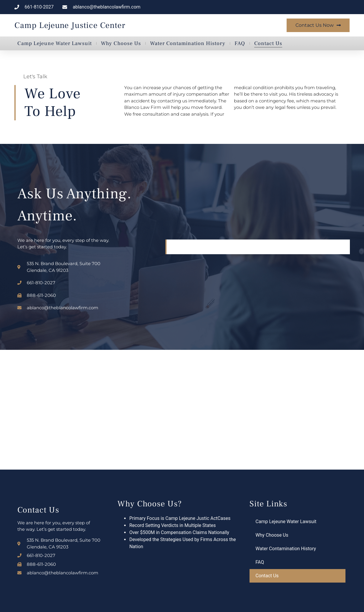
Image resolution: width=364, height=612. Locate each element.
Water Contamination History (188, 43)
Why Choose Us (121, 43)
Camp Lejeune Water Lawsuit (55, 43)
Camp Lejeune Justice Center (70, 25)
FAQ (240, 43)
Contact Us (268, 43)
